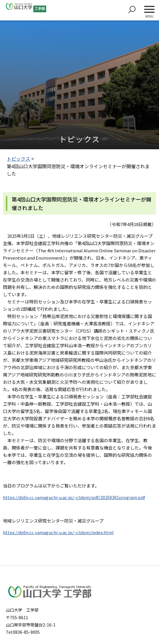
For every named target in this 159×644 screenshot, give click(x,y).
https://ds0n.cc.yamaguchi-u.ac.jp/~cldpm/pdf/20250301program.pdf (74, 497)
